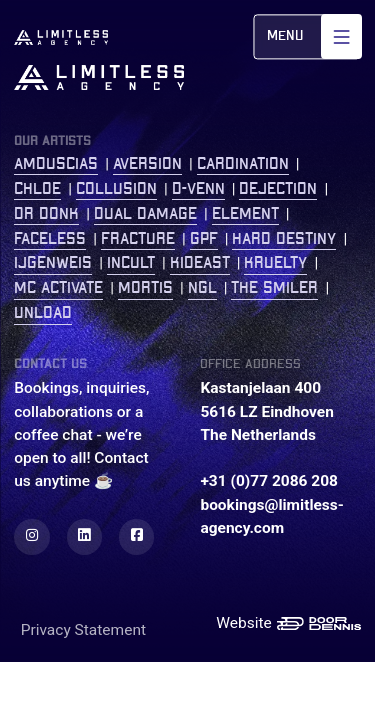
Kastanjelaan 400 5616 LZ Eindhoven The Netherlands (266, 411)
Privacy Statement (83, 630)
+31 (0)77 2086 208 (269, 481)
